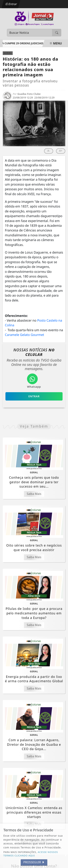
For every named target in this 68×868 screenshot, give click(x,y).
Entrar (11, 4)
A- (49, 151)
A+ (61, 151)
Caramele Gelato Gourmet (24, 335)
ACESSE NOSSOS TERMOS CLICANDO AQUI (31, 854)
